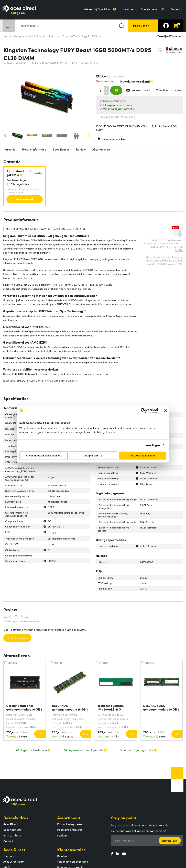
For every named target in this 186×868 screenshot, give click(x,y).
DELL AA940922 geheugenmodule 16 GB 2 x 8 (161, 707)
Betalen (62, 856)
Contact (175, 9)
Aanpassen (93, 456)
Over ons (128, 9)
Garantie (10, 149)
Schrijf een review (17, 638)
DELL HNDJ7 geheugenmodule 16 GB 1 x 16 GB (70, 707)
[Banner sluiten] (166, 411)
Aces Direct (14, 849)
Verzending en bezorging (73, 861)
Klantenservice (72, 849)
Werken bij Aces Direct (98, 9)
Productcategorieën (69, 824)
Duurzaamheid (150, 9)
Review (81, 149)
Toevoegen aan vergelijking (116, 117)
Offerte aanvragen (168, 90)
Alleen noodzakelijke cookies (43, 456)
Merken (62, 835)
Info (40, 734)
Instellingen (153, 445)
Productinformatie (34, 149)
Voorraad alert (138, 90)
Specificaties (61, 149)
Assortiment (69, 818)
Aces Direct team (14, 861)
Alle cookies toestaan (142, 456)
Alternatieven (101, 149)
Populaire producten (70, 830)
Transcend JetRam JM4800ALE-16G (111, 707)
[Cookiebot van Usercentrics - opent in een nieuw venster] (143, 411)
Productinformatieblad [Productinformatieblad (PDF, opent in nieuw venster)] (112, 140)
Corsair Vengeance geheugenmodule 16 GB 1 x (24, 707)
